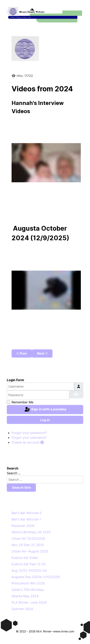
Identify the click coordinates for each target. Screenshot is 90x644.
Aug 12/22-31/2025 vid (29, 570)
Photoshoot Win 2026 (28, 583)
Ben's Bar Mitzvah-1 (26, 519)
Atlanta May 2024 (25, 596)
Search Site (21, 487)
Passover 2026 (23, 526)
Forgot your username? (29, 438)
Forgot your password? (29, 433)
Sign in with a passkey (45, 410)
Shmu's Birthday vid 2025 (31, 532)
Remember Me (22, 402)
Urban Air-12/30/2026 (28, 538)
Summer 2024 (22, 609)
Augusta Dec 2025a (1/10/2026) (36, 577)
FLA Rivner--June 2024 (29, 602)
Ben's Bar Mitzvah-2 (27, 513)
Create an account (28, 442)
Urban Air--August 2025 (30, 551)
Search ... (14, 473)
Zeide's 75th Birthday (28, 590)
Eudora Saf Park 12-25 (29, 564)
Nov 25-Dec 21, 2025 (28, 545)
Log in (45, 420)
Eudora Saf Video (25, 558)
